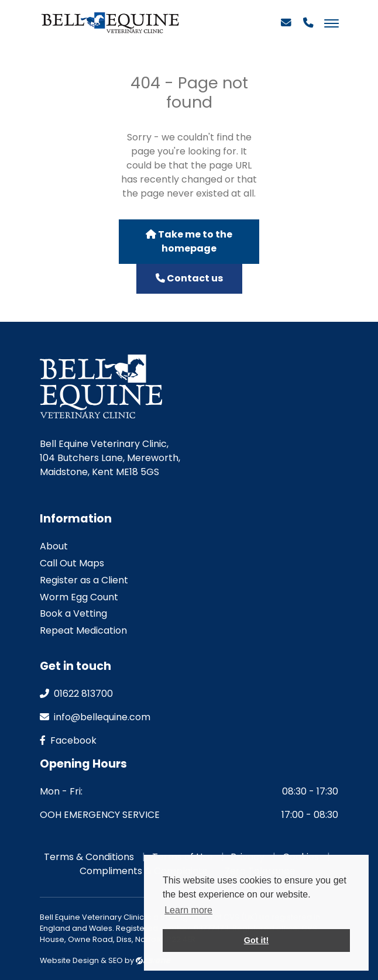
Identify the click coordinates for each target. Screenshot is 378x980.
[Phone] (308, 27)
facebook (68, 740)
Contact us (189, 278)
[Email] (286, 27)
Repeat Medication (83, 630)
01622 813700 (76, 694)
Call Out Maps (72, 563)
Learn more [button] (188, 910)
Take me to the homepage (189, 241)
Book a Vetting (73, 613)
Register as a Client (84, 580)
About (54, 546)
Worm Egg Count (79, 597)
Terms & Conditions (89, 857)
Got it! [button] (256, 940)
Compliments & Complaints (143, 871)
